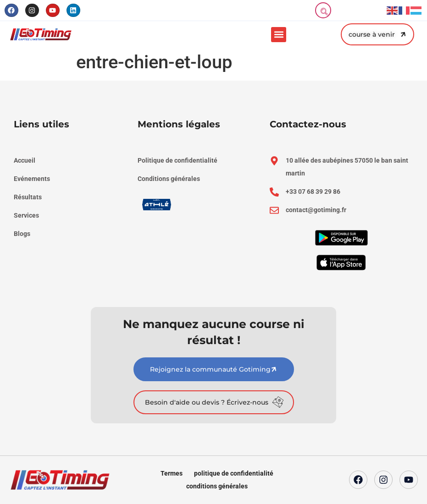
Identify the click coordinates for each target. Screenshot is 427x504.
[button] (279, 35)
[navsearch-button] (323, 10)
